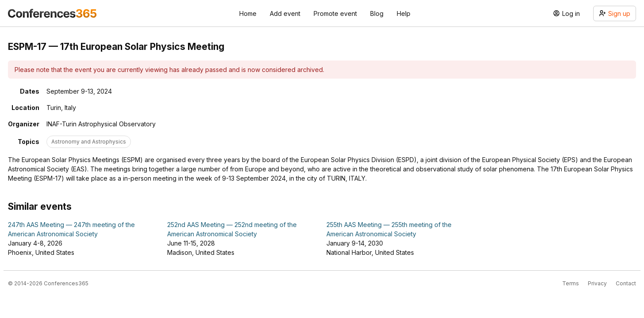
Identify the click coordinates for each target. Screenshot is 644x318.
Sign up (615, 13)
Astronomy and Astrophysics (89, 142)
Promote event (335, 13)
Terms (571, 283)
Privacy (597, 283)
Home (248, 13)
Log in (566, 13)
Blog (377, 13)
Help (404, 13)
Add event (285, 13)
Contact (626, 283)
